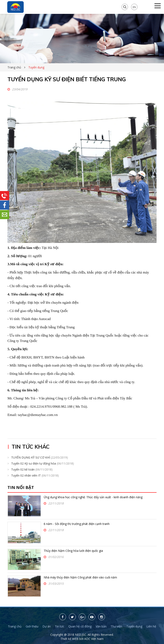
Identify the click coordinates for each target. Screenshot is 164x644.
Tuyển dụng (134, 626)
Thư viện (116, 626)
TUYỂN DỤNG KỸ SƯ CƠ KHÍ (40, 457)
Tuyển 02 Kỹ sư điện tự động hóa (43, 463)
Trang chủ (14, 67)
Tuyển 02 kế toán (32, 469)
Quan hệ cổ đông (80, 626)
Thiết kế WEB (70, 639)
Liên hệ (151, 626)
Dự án (47, 626)
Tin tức (60, 626)
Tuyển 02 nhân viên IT (35, 475)
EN (134, 7)
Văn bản (101, 626)
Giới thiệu (32, 626)
